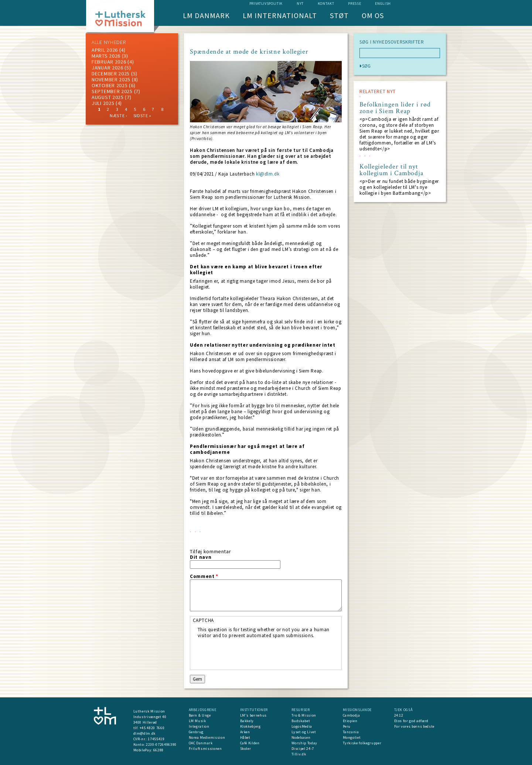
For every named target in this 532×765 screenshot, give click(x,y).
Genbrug (196, 732)
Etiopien (350, 721)
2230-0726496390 (161, 744)
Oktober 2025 (110, 85)
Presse (354, 4)
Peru (347, 726)
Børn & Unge (200, 715)
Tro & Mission (304, 715)
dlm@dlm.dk (145, 733)
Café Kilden (250, 743)
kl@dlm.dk (268, 174)
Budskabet (301, 721)
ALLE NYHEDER (109, 42)
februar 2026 (109, 62)
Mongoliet (352, 737)
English (383, 4)
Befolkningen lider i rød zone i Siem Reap (395, 108)
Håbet (245, 737)
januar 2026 (108, 68)
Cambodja (352, 715)
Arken (245, 732)
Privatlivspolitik (266, 4)
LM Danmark (206, 15)
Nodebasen (301, 737)
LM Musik (197, 721)
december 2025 (111, 74)
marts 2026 (106, 56)
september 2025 (112, 91)
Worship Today (304, 743)
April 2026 (105, 50)
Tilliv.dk (299, 754)
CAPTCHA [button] (204, 620)
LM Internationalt (280, 15)
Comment (204, 577)
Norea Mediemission (207, 737)
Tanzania (351, 732)
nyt (300, 4)
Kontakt (326, 4)
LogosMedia (302, 726)
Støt (339, 15)
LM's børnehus (253, 715)
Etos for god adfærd (411, 721)
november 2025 (111, 79)
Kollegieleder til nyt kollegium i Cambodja (391, 170)
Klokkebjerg (250, 726)
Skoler (246, 749)
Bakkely (247, 721)
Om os (373, 15)
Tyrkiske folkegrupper (362, 743)
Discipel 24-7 (303, 749)
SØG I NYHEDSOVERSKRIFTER (392, 42)
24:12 (399, 715)
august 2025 (108, 97)
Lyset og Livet (304, 732)
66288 (158, 750)
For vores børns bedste (414, 726)
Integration (199, 726)
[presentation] (254, 653)
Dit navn (201, 557)
